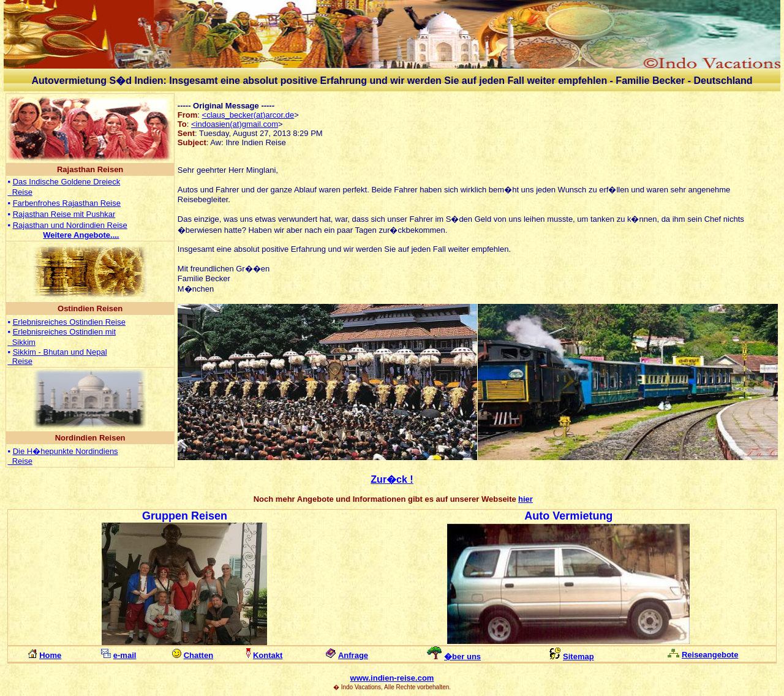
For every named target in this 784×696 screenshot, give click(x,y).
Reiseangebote (710, 655)
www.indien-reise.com (392, 678)
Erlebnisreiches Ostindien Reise (69, 322)
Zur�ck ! (392, 479)
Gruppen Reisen (185, 516)
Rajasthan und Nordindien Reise (70, 225)
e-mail (125, 655)
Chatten (198, 655)
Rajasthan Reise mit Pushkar (64, 214)
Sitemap (579, 656)
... (81, 235)
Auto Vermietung (568, 516)
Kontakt (268, 655)
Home (50, 655)
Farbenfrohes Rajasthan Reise (67, 203)
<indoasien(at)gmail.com (235, 124)
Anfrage (353, 655)
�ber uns (462, 656)
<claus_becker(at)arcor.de (248, 115)
